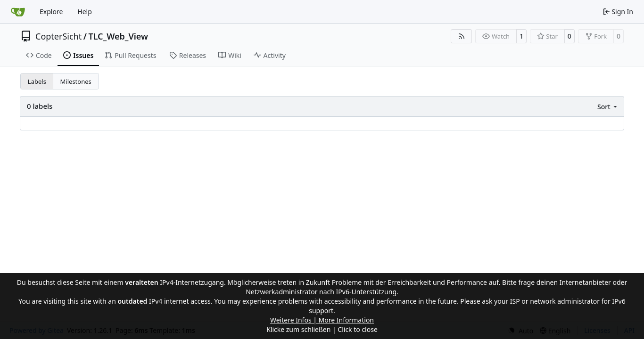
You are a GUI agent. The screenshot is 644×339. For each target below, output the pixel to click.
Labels (37, 81)
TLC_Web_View (118, 36)
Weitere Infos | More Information (322, 320)
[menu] (608, 107)
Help (85, 12)
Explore (51, 12)
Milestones (76, 81)
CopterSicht (58, 36)
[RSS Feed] (462, 36)
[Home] (18, 12)
